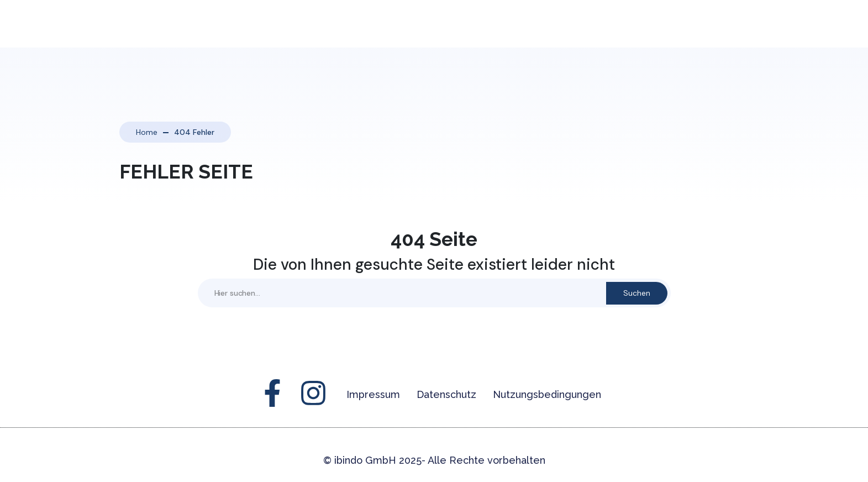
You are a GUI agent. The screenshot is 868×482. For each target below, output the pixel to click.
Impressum (373, 394)
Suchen (637, 293)
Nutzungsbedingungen (547, 394)
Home (147, 132)
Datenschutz (446, 394)
